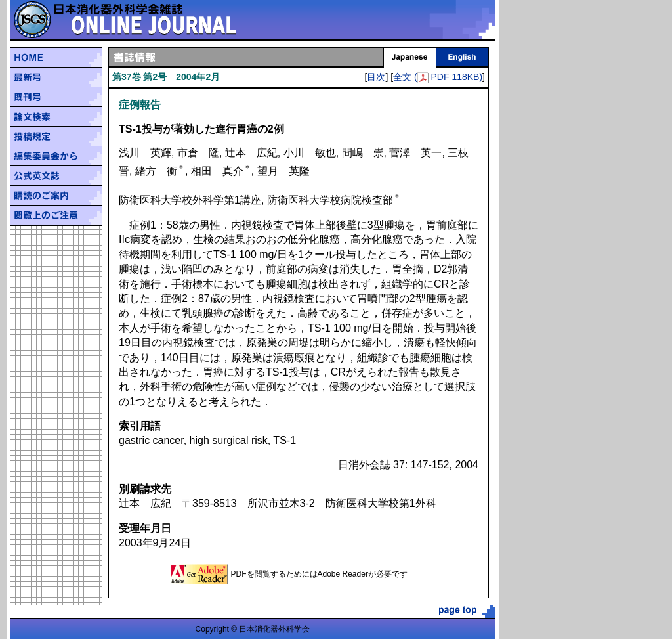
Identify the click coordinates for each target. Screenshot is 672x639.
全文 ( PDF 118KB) (438, 77)
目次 (376, 77)
